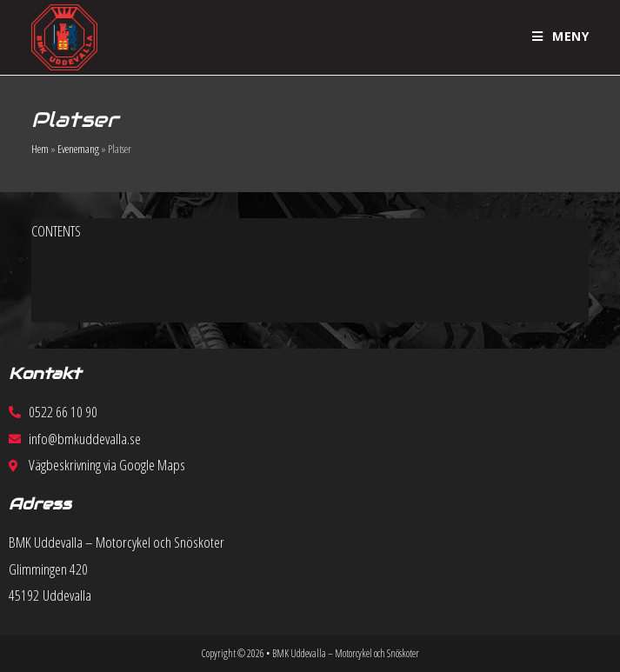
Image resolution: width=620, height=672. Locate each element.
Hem (40, 149)
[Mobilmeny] (561, 37)
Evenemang (78, 149)
